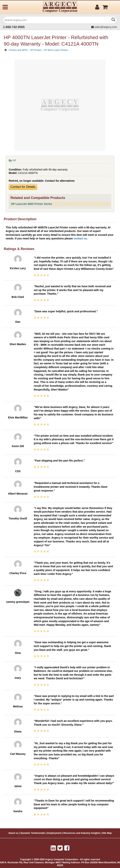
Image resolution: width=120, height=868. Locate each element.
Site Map (107, 833)
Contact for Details (23, 187)
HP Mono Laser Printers (56, 50)
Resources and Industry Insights (82, 833)
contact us (80, 238)
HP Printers (36, 50)
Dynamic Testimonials (33, 833)
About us (13, 833)
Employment (54, 833)
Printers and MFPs (18, 50)
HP (14, 160)
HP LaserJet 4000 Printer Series (32, 204)
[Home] (6, 50)
